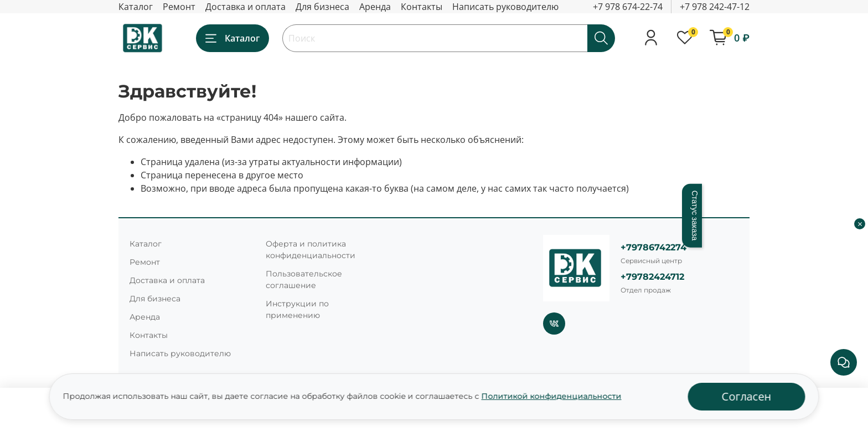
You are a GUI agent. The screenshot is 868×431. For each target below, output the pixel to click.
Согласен (747, 396)
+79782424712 (652, 277)
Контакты (422, 7)
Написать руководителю (505, 7)
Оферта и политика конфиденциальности (311, 250)
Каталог (136, 7)
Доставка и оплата (246, 7)
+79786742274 (653, 247)
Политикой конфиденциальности (552, 396)
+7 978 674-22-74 (628, 7)
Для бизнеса (322, 7)
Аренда (375, 7)
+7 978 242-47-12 (715, 7)
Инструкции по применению (297, 309)
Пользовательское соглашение (304, 279)
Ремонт (179, 7)
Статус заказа (695, 216)
